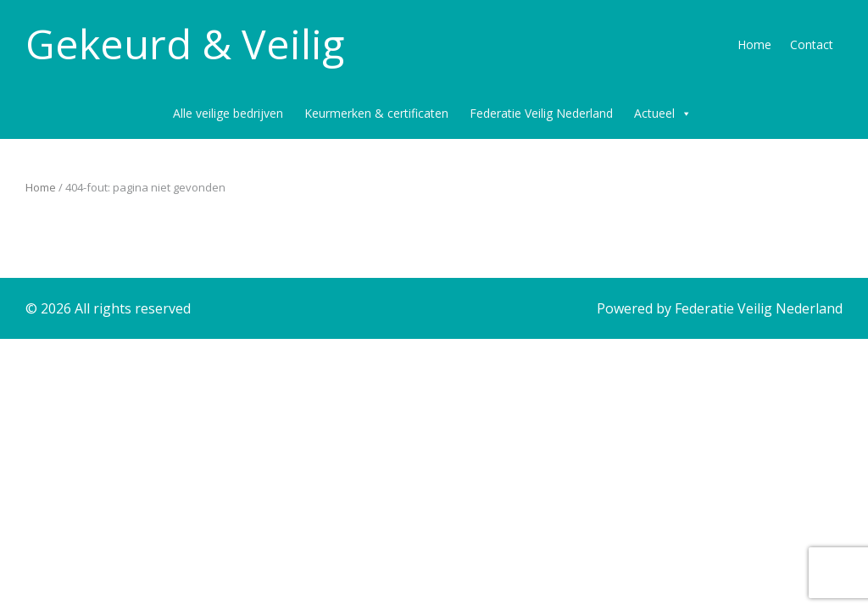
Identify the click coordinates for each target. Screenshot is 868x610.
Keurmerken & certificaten (376, 113)
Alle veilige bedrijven (228, 113)
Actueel (663, 114)
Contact (812, 44)
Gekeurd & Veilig (185, 44)
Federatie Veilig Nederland (541, 113)
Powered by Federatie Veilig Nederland (720, 308)
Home (754, 44)
